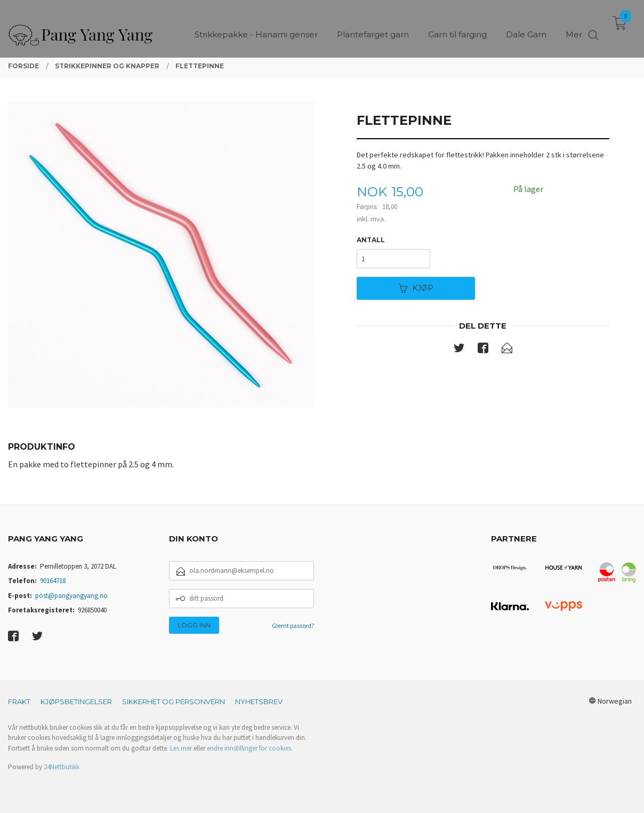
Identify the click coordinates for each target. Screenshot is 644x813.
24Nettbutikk (62, 767)
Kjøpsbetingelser (76, 702)
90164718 (53, 581)
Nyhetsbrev (259, 702)
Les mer (181, 748)
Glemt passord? (293, 625)
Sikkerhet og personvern (174, 702)
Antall (371, 240)
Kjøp (416, 288)
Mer (574, 27)
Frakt (19, 702)
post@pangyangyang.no (71, 596)
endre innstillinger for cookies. (250, 748)
